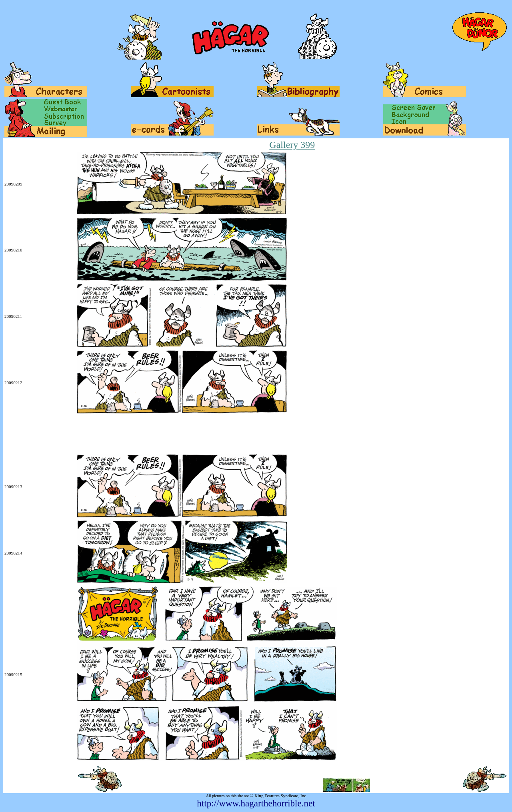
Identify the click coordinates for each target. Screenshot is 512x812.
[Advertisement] (150, 435)
